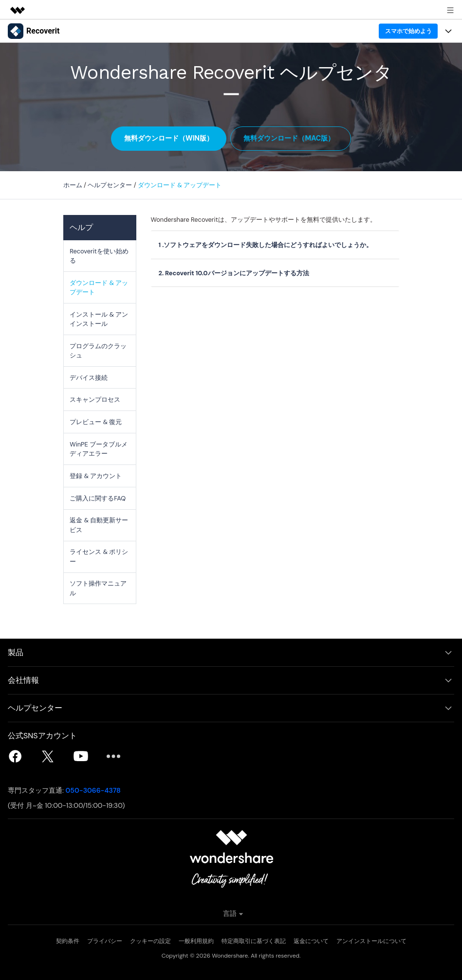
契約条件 (68, 941)
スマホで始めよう (408, 31)
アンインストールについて (371, 941)
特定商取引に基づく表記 (254, 941)
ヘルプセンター (110, 185)
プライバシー (105, 941)
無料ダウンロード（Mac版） (290, 138)
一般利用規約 (196, 941)
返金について (311, 941)
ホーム (73, 185)
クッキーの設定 (150, 941)
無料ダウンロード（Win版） (169, 138)
